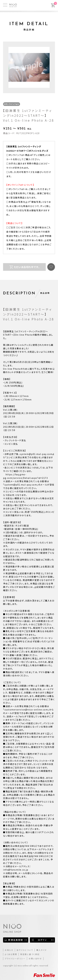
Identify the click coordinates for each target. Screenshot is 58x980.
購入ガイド (42, 950)
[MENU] (5, 5)
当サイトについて (25, 950)
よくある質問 (11, 954)
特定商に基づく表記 (30, 954)
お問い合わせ (35, 958)
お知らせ (9, 950)
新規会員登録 (16, 940)
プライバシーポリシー (15, 958)
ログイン (42, 940)
